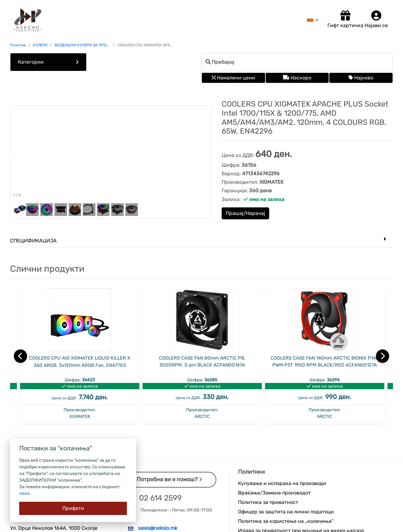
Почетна (18, 45)
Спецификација (33, 241)
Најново (361, 78)
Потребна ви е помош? (169, 479)
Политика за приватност (268, 502)
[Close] (73, 508)
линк (25, 493)
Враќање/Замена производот (274, 493)
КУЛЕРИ (40, 45)
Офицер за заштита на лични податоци (286, 512)
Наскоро (297, 78)
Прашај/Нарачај (245, 213)
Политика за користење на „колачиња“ (286, 521)
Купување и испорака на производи (282, 483)
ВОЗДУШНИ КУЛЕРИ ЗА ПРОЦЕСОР (87, 45)
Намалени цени (233, 78)
